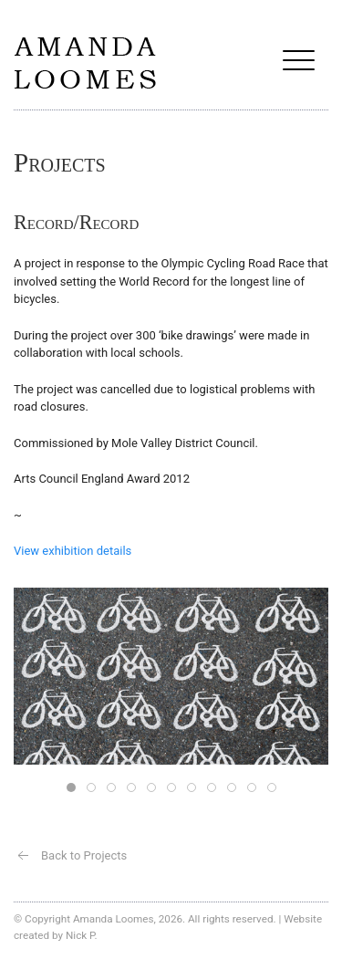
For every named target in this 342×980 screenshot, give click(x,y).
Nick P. (82, 935)
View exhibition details (73, 551)
